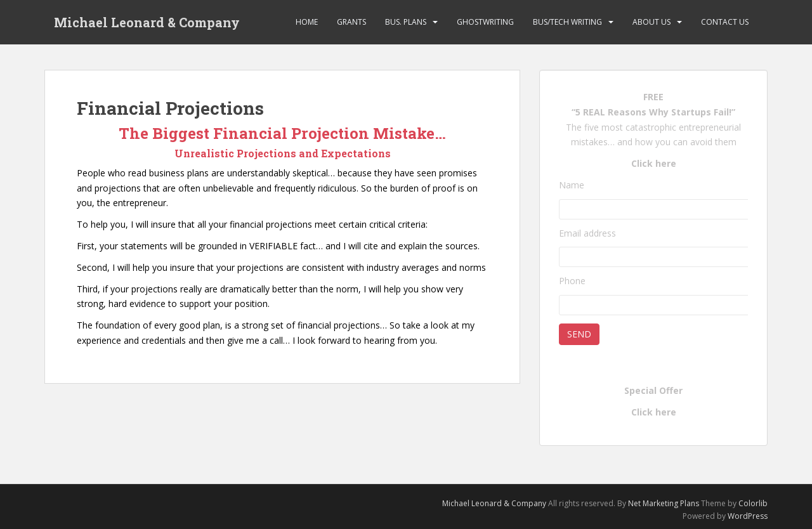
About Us (652, 22)
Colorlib (753, 503)
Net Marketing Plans (665, 503)
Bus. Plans (406, 22)
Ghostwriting (485, 22)
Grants (351, 22)
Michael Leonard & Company (147, 22)
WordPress (748, 516)
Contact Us (725, 22)
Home (307, 22)
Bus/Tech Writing (567, 22)
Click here (654, 163)
